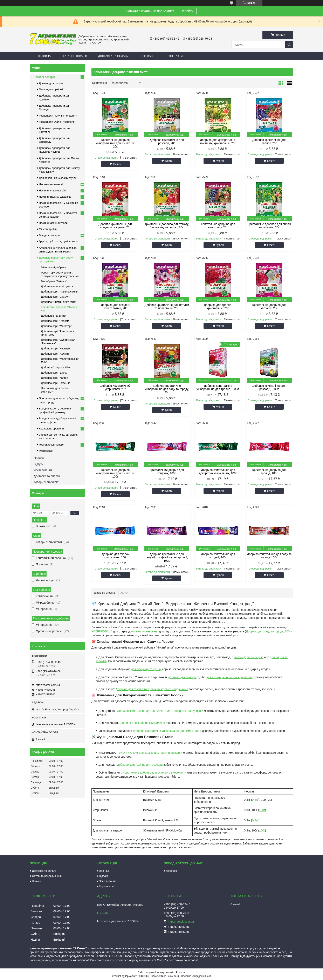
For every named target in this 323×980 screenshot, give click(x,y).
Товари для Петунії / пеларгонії (58, 116)
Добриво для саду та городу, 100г (268, 631)
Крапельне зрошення (52, 429)
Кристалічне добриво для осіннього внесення (153, 772)
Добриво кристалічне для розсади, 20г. (167, 142)
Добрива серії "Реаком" (56, 321)
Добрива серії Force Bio (56, 383)
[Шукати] (289, 45)
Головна (44, 56)
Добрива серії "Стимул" (56, 297)
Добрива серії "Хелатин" (56, 354)
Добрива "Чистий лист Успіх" (59, 302)
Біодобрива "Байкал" (54, 281)
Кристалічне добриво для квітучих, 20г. (269, 307)
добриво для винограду (184, 677)
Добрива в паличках (54, 316)
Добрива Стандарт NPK (56, 367)
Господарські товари (52, 445)
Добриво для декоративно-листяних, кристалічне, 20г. (218, 142)
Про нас (147, 56)
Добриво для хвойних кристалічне (142, 723)
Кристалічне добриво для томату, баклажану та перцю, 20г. (167, 226)
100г (262, 810)
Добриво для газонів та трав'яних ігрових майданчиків (152, 689)
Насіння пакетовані (51, 184)
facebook (171, 871)
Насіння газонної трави (53, 223)
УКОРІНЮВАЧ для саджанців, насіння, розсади (151, 753)
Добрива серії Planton (54, 378)
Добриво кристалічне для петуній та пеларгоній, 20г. (167, 307)
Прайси (39, 458)
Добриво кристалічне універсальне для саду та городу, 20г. (167, 389)
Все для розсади (49, 235)
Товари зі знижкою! (46, 482)
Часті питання (43, 470)
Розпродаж (46, 451)
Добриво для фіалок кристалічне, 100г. (115, 556)
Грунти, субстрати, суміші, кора (58, 241)
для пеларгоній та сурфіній (185, 711)
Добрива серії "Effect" (54, 373)
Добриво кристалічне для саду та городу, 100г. (269, 556)
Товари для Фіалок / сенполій (57, 122)
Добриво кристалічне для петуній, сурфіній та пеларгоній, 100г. (167, 557)
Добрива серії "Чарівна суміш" (60, 292)
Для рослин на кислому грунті (57, 178)
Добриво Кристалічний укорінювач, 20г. (115, 387)
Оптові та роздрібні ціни (47, 876)
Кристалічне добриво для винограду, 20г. (218, 226)
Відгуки (39, 464)
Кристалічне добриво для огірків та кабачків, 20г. (269, 226)
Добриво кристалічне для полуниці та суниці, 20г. (115, 226)
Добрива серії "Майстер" (56, 326)
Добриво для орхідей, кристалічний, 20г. (115, 307)
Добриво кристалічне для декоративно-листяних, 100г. (218, 472)
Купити (117, 164)
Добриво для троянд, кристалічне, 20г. (218, 307)
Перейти (187, 11)
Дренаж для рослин (51, 83)
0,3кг (255, 800)
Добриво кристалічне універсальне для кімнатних (166, 731)
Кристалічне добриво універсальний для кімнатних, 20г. (115, 143)
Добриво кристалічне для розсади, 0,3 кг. (269, 387)
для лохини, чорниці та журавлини (229, 677)
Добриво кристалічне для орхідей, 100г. (218, 556)
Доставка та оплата (113, 56)
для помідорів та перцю (248, 657)
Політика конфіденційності (196, 976)
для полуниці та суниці (146, 669)
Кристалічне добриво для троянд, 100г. (269, 472)
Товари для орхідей (51, 89)
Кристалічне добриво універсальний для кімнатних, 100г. (115, 473)
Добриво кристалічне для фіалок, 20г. (269, 142)
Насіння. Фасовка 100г (53, 190)
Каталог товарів (75, 56)
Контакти (176, 56)
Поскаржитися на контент (164, 976)
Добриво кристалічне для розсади (140, 765)
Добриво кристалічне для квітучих (140, 711)
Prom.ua (181, 972)
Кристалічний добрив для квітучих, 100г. (167, 472)
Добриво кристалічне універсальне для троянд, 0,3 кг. (218, 387)
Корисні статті (108, 886)
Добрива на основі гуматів (57, 286)
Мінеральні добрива (53, 267)
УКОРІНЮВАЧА (102, 631)
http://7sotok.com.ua (48, 685)
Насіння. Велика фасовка (55, 197)
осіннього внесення (145, 631)
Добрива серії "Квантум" (56, 348)
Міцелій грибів (48, 229)
